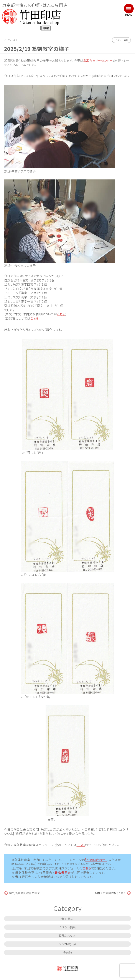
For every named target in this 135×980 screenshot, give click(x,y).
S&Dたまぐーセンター (98, 61)
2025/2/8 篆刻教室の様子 (24, 893)
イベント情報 (121, 40)
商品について (67, 936)
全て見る (68, 919)
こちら (61, 314)
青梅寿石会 (63, 873)
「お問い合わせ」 (96, 860)
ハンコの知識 (67, 944)
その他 (67, 952)
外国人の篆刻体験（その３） (111, 893)
